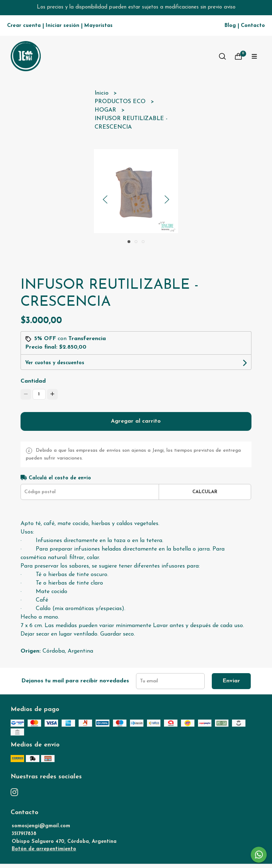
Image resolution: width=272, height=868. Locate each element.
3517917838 (24, 834)
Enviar (231, 681)
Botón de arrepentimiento (44, 849)
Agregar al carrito (136, 421)
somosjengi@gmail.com (41, 826)
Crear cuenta (24, 26)
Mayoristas (98, 26)
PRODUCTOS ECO (121, 102)
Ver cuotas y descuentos (55, 363)
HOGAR (106, 110)
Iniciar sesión (63, 26)
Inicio (102, 93)
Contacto (253, 26)
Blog (230, 26)
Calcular (205, 492)
